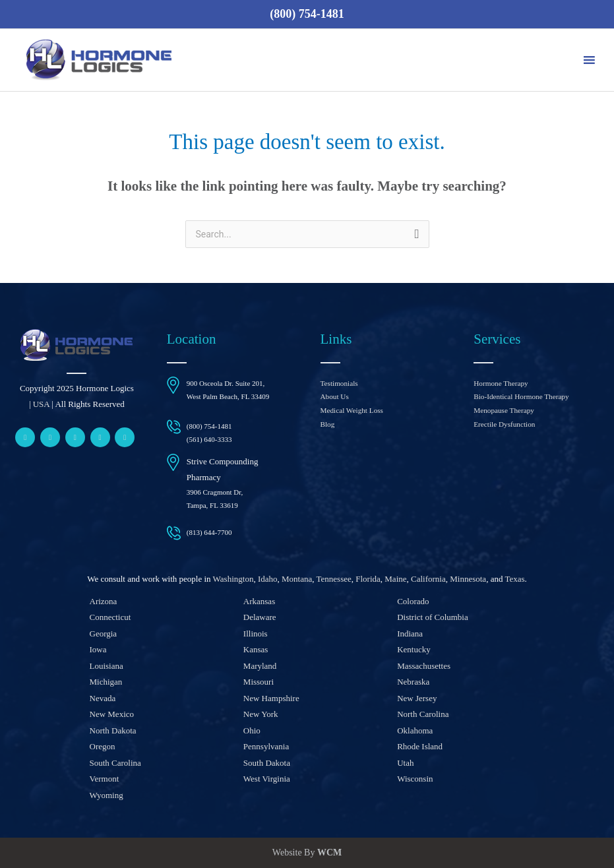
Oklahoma (415, 730)
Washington (233, 579)
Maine (395, 579)
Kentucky (414, 649)
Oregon (103, 746)
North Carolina (423, 714)
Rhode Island (420, 746)
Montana (297, 579)
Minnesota (468, 579)
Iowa (98, 649)
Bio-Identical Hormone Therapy (520, 396)
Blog (327, 423)
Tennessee (334, 579)
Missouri (259, 682)
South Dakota (267, 763)
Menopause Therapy (503, 410)
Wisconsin (415, 779)
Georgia (104, 634)
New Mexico (112, 714)
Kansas (256, 649)
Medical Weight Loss (352, 410)
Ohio (252, 730)
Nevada (103, 698)
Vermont (105, 779)
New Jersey (417, 698)
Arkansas (259, 601)
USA (41, 404)
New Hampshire (271, 698)
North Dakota (113, 730)
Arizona (104, 601)
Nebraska (413, 682)
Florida (368, 579)
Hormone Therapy (500, 383)
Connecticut (110, 617)
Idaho (268, 579)
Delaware (260, 617)
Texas (514, 579)
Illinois (256, 634)
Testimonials (339, 383)
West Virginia (267, 779)
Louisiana (107, 666)
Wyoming (107, 795)
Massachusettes (424, 666)
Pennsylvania (266, 746)
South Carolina (115, 763)
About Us (334, 396)
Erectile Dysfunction (504, 423)
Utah (405, 763)
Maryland (260, 666)
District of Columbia (433, 617)
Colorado (413, 601)
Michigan (106, 682)
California (428, 579)
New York (261, 714)
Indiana (410, 634)
